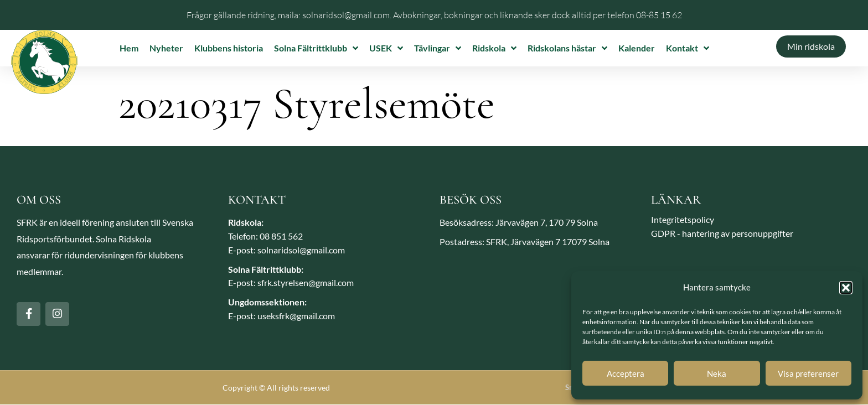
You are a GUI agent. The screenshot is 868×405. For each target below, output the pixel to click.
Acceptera (626, 373)
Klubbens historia (229, 48)
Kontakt (688, 48)
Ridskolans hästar (567, 48)
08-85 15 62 (659, 15)
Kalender (637, 48)
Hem (129, 48)
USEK (386, 48)
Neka (717, 373)
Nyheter (166, 48)
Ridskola (494, 48)
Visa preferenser (808, 373)
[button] (846, 288)
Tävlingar (438, 48)
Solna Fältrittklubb (316, 48)
